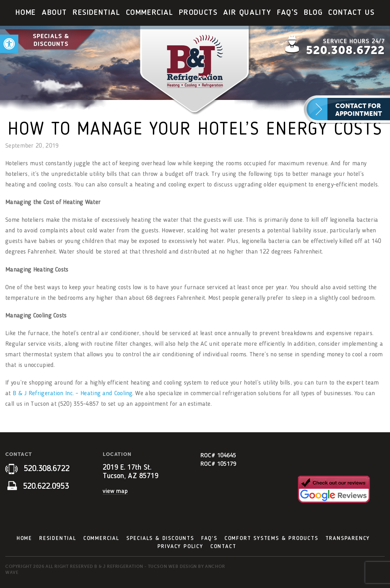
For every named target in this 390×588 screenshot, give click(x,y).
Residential (97, 13)
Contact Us (351, 13)
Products (198, 13)
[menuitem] (26, 13)
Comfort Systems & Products (271, 539)
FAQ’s (288, 13)
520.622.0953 (38, 487)
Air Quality (247, 13)
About (54, 13)
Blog (313, 13)
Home (26, 13)
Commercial (150, 13)
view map (115, 491)
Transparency (348, 539)
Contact (223, 547)
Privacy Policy (180, 547)
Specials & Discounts (51, 40)
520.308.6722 (345, 50)
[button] (9, 44)
